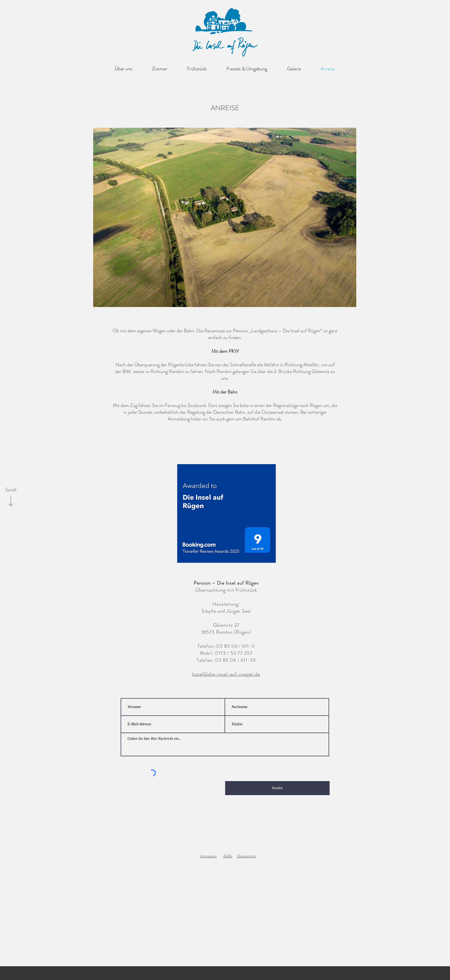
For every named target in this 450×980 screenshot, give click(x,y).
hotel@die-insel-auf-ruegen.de (226, 674)
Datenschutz (246, 856)
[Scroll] (11, 490)
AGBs (228, 856)
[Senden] (277, 788)
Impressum (208, 856)
